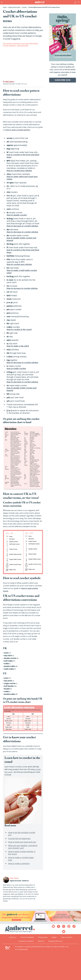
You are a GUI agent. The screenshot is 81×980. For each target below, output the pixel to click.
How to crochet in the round (19, 329)
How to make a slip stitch (18, 346)
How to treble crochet (16, 369)
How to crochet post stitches (19, 171)
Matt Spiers (14, 878)
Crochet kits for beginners (19, 838)
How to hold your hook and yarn (22, 842)
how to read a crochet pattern (18, 130)
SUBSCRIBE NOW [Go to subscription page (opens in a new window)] (63, 80)
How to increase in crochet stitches (22, 288)
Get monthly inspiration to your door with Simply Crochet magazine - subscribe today (21, 44)
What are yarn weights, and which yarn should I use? (23, 847)
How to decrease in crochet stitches (22, 226)
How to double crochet (17, 215)
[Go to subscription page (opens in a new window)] (63, 61)
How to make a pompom (19, 863)
